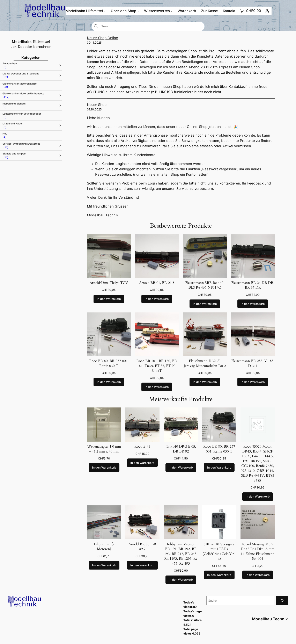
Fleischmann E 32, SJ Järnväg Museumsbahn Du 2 (205, 363)
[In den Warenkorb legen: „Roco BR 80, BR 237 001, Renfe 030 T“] (109, 382)
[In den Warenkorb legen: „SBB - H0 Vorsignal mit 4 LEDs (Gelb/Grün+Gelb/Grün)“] (219, 575)
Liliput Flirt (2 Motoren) (104, 547)
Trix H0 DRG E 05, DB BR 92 (181, 449)
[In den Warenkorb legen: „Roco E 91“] (142, 463)
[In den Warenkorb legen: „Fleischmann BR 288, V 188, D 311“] (253, 382)
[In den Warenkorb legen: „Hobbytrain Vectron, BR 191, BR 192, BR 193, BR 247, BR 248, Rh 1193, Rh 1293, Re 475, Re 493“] (181, 580)
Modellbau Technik (270, 619)
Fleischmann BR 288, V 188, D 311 (253, 363)
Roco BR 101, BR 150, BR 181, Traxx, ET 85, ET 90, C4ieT (157, 366)
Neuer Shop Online (102, 38)
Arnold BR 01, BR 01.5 (157, 283)
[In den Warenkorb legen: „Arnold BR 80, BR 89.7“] (142, 565)
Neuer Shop (97, 105)
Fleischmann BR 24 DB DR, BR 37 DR (253, 285)
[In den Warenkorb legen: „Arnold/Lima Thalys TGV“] (109, 299)
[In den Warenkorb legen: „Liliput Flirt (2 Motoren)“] (104, 565)
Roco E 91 (142, 446)
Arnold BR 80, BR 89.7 (142, 547)
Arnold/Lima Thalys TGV (109, 283)
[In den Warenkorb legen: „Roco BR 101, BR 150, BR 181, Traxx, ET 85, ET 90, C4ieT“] (157, 387)
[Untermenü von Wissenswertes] (172, 11)
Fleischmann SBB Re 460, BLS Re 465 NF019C (205, 285)
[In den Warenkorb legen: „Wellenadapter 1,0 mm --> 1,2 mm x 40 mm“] (104, 468)
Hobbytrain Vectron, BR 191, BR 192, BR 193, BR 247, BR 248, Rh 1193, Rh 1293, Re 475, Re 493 (181, 554)
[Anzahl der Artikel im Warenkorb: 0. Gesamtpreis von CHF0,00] (250, 11)
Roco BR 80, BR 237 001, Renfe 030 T (109, 363)
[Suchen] (282, 600)
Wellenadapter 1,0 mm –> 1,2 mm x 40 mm (104, 449)
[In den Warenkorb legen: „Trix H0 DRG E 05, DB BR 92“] (181, 468)
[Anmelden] (267, 11)
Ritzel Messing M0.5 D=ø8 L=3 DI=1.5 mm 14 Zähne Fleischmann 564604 (258, 551)
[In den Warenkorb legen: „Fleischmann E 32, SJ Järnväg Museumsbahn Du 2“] (205, 382)
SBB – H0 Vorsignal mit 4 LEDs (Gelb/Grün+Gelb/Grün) (219, 551)
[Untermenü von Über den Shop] (138, 11)
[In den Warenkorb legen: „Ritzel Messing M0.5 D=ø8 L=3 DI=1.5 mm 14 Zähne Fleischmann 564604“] (258, 575)
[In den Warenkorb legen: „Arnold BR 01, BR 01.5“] (157, 299)
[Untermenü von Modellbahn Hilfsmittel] (105, 11)
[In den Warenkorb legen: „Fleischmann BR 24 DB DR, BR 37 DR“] (253, 304)
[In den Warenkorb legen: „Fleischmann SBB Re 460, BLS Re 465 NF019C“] (205, 304)
